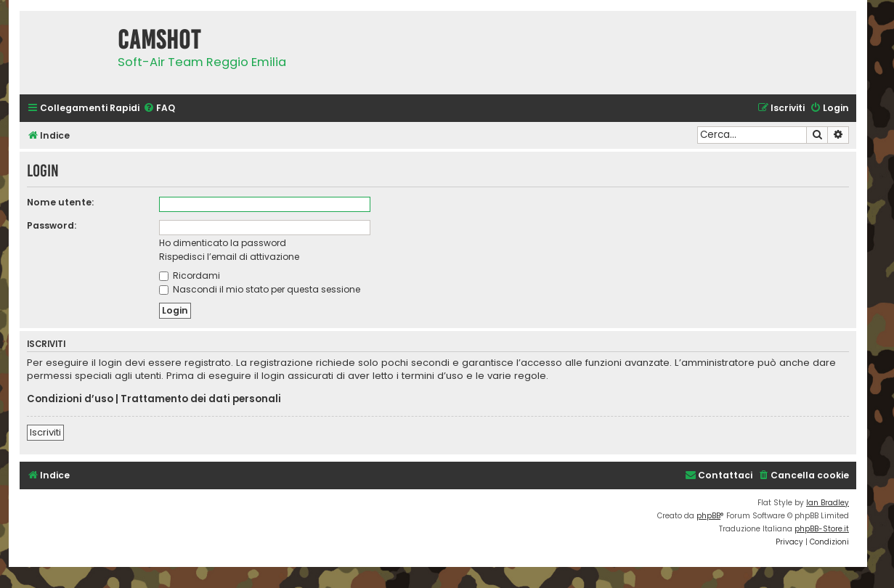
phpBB (708, 516)
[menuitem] (159, 109)
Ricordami (190, 275)
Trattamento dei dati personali (201, 399)
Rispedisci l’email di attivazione (229, 257)
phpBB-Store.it (822, 529)
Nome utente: (60, 202)
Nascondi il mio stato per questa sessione (260, 289)
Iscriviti (45, 432)
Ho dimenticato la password (223, 243)
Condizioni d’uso (70, 399)
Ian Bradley (828, 503)
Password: (52, 225)
